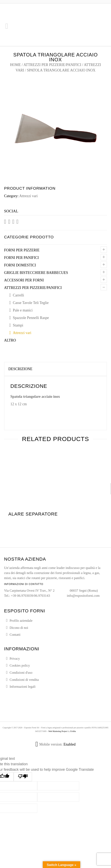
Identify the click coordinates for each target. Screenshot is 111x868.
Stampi (18, 325)
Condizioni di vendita (24, 680)
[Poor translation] (23, 777)
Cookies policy (20, 665)
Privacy (15, 659)
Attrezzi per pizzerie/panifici (52, 65)
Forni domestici (20, 265)
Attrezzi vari (29, 196)
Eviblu (73, 731)
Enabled (70, 744)
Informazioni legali (23, 687)
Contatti (15, 635)
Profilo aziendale (21, 621)
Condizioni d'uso (21, 673)
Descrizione (20, 369)
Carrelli (18, 295)
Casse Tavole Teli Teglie (31, 303)
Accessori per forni (24, 280)
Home (15, 65)
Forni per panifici (21, 258)
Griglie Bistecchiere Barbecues (36, 273)
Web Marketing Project (58, 731)
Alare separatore (33, 514)
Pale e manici (23, 310)
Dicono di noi (19, 628)
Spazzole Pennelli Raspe (31, 318)
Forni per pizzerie (22, 250)
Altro (10, 340)
